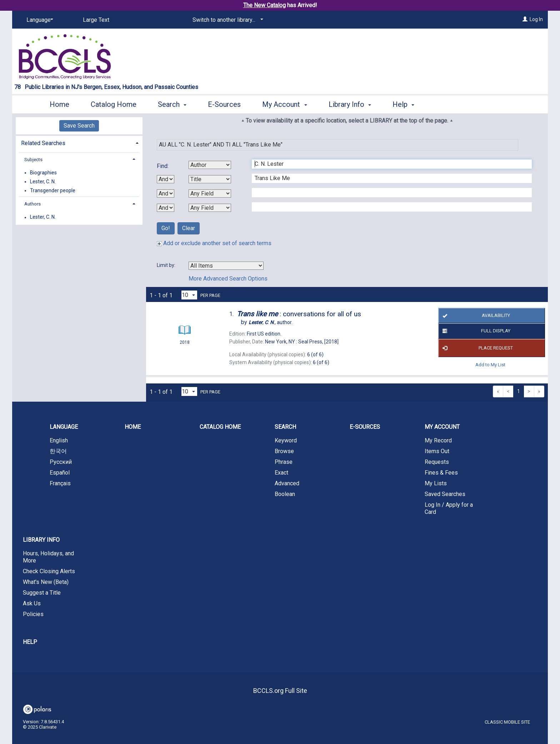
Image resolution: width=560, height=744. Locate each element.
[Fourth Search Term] (388, 207)
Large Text (96, 20)
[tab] (79, 142)
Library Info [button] (350, 104)
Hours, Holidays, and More (48, 557)
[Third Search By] (210, 194)
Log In (536, 19)
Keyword (286, 440)
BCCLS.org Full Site (280, 691)
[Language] (39, 20)
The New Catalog (264, 5)
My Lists (436, 483)
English (59, 440)
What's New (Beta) (46, 582)
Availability (475, 316)
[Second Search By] (210, 179)
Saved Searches (445, 494)
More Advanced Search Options (228, 279)
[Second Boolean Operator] (166, 194)
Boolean (285, 494)
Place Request (476, 348)
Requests (437, 462)
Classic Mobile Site (507, 722)
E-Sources (224, 104)
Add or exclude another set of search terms (214, 243)
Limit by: (167, 265)
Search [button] (172, 104)
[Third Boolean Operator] (166, 208)
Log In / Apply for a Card (449, 508)
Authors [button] (32, 204)
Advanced (287, 483)
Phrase (284, 462)
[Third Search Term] (388, 193)
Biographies (43, 173)
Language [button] (64, 427)
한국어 (58, 451)
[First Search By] (210, 165)
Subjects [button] (33, 160)
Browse (284, 451)
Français (60, 483)
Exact (281, 473)
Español (60, 473)
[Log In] (525, 19)
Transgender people (53, 190)
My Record (438, 440)
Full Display (475, 331)
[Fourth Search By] (210, 208)
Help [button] (403, 104)
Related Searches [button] (43, 143)
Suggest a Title (42, 593)
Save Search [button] (79, 126)
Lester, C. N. (43, 182)
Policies (33, 614)
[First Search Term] (388, 164)
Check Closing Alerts (49, 571)
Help (30, 642)
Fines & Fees (441, 473)
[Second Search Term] (388, 178)
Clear (189, 228)
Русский (61, 462)
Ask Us (32, 603)
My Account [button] (284, 104)
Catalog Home (114, 104)
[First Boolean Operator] (166, 179)
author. (271, 322)
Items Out (437, 451)
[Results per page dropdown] (189, 295)
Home (59, 104)
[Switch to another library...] (227, 20)
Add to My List (490, 365)
